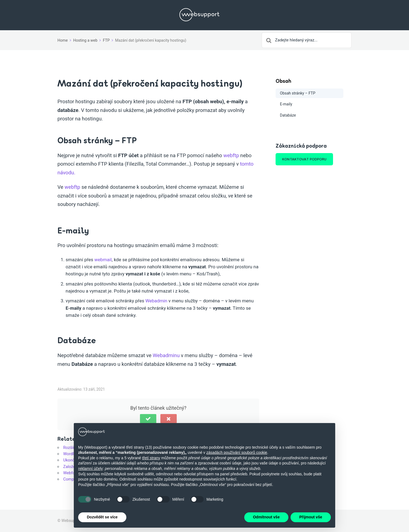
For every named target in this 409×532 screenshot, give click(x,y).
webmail (103, 260)
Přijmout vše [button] (311, 517)
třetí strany (151, 458)
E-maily (286, 104)
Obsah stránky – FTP (298, 93)
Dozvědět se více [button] (102, 517)
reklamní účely (90, 469)
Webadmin (156, 301)
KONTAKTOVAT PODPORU (304, 159)
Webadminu (166, 355)
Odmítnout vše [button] (266, 517)
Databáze (288, 115)
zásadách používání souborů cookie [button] (237, 452)
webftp (231, 156)
